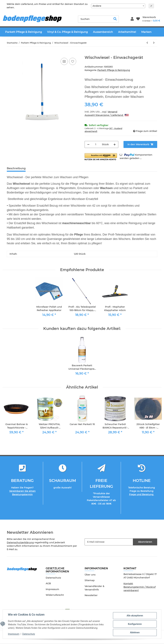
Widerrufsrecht (55, 595)
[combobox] (118, 6)
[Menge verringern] (88, 144)
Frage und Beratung (142, 494)
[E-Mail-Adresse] (109, 542)
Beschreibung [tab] (16, 168)
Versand (112, 112)
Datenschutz (53, 578)
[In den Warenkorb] (9, 53)
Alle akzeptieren (135, 616)
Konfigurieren (135, 624)
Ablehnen (135, 632)
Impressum (52, 589)
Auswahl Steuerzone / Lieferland (107, 115)
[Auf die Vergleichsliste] (64, 61)
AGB (48, 583)
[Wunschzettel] (138, 19)
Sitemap (90, 580)
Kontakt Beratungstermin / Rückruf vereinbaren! (140, 587)
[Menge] (96, 144)
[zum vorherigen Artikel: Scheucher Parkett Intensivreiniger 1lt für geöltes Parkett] (147, 43)
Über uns (90, 575)
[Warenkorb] (151, 19)
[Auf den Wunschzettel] (73, 61)
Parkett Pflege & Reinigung (114, 70)
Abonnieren (145, 542)
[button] (132, 19)
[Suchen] (95, 19)
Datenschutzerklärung (20, 542)
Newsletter (91, 595)
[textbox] (118, 6)
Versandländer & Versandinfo (94, 588)
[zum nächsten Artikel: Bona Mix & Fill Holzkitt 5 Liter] (154, 43)
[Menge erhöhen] (115, 144)
